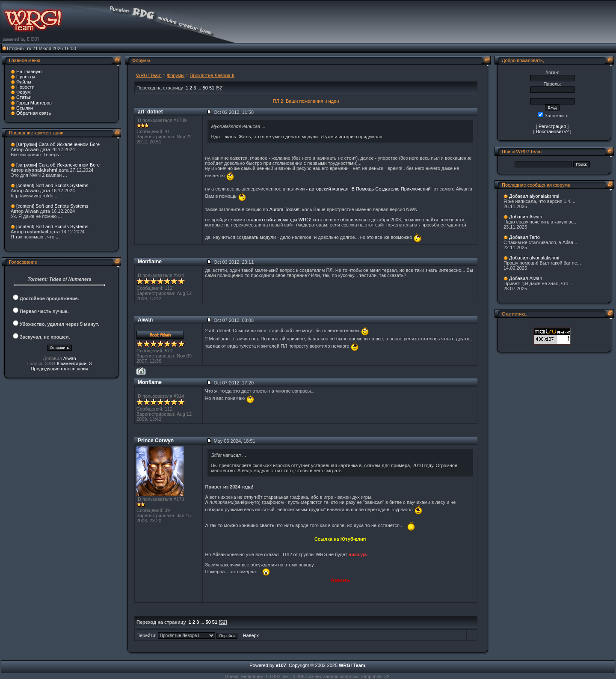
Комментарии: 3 (74, 363)
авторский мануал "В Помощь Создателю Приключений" (370, 189)
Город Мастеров (34, 103)
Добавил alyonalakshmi (534, 196)
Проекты (26, 77)
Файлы (24, 82)
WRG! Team (149, 75)
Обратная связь (34, 113)
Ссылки (25, 108)
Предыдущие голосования (60, 369)
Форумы (176, 75)
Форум (23, 92)
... (62, 155)
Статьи (24, 97)
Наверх (251, 635)
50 (205, 88)
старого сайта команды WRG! (279, 220)
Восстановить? (552, 131)
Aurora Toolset (285, 209)
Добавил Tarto (524, 237)
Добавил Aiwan (526, 217)
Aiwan (70, 358)
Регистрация (552, 126)
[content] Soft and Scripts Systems (52, 185)
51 (212, 88)
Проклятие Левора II (212, 75)
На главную (29, 71)
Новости (25, 87)
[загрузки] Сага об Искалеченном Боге (58, 144)
